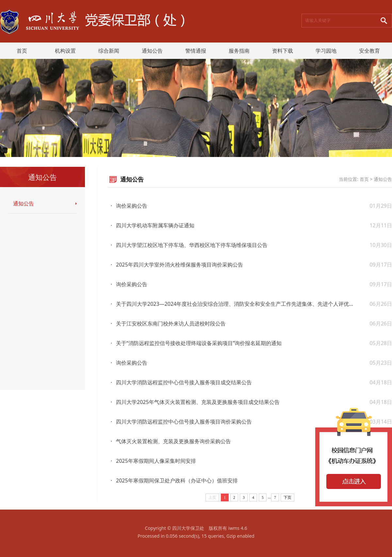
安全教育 (369, 51)
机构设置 (65, 51)
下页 (287, 497)
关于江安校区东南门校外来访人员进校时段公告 (171, 323)
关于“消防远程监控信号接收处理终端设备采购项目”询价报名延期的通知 (199, 343)
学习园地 (326, 51)
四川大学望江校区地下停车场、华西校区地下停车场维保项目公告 (192, 245)
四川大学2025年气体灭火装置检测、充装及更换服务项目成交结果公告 (198, 402)
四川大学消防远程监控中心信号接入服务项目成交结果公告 (184, 382)
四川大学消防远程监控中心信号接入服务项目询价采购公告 (184, 422)
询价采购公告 (132, 206)
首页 (22, 51)
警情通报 (196, 51)
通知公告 (152, 51)
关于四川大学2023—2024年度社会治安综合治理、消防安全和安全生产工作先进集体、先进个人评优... (235, 304)
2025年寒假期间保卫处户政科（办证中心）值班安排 (177, 480)
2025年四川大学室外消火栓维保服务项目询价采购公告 (180, 265)
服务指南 (239, 51)
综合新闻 (109, 51)
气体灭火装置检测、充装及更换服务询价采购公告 (173, 441)
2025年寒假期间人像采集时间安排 (156, 461)
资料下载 (283, 51)
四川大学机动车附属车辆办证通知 (155, 225)
